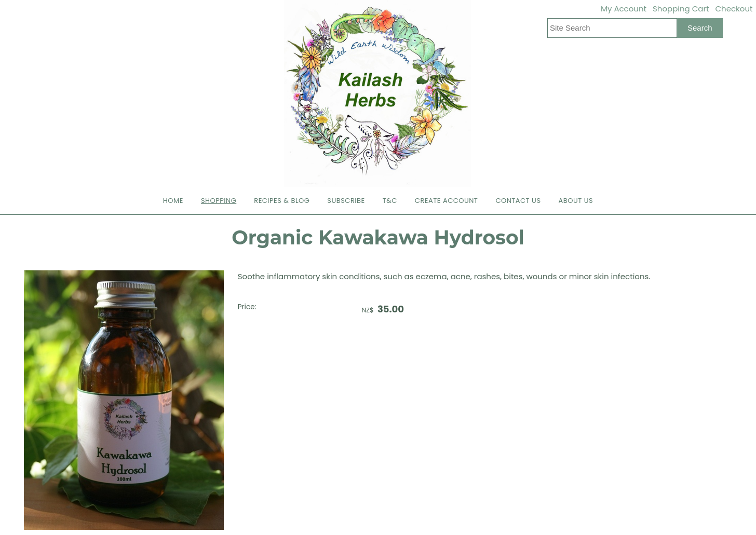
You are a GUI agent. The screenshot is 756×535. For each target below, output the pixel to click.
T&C (390, 201)
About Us (576, 201)
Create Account (447, 201)
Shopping (219, 201)
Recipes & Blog (282, 201)
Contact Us (518, 201)
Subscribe (346, 201)
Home (173, 201)
